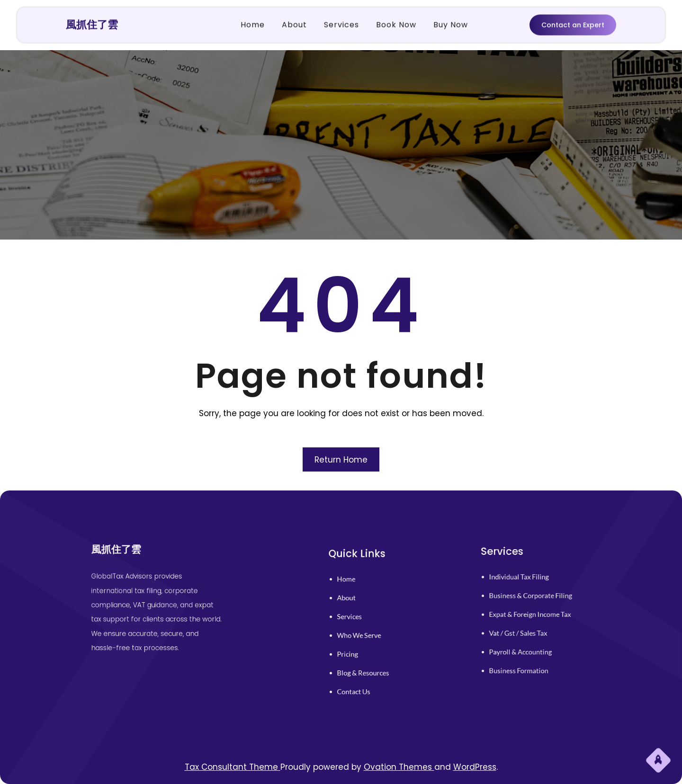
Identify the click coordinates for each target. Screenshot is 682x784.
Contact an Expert (573, 24)
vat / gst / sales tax (524, 628)
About (357, 604)
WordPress (475, 767)
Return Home (341, 460)
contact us (362, 675)
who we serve (366, 633)
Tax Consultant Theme (233, 767)
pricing (358, 647)
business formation (524, 657)
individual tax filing (524, 586)
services (359, 619)
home (356, 590)
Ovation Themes (399, 767)
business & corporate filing (533, 600)
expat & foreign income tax (533, 614)
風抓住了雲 (92, 23)
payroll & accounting (525, 643)
